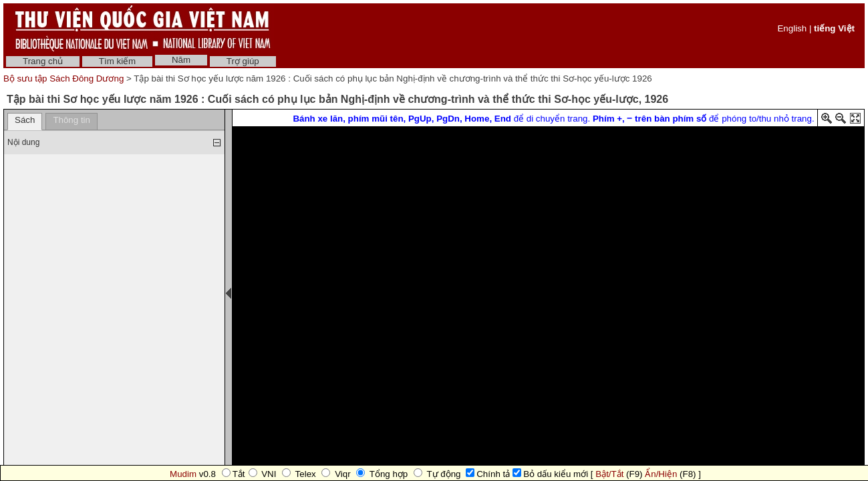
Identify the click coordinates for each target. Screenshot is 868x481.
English (792, 28)
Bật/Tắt (609, 474)
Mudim (183, 474)
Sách (25, 120)
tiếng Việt (834, 28)
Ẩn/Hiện (661, 474)
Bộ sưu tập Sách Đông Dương (65, 78)
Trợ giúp (243, 61)
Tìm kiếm (117, 61)
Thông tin (71, 120)
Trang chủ (43, 61)
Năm (181, 60)
